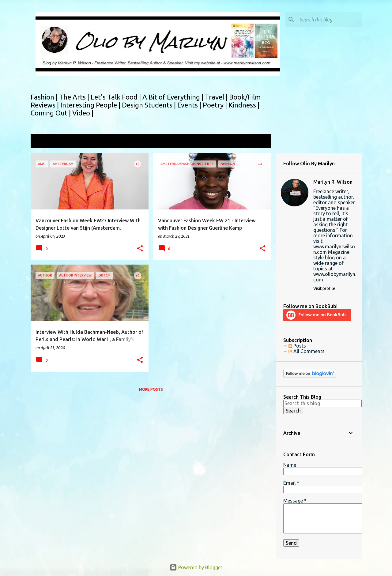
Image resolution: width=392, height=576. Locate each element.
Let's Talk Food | (117, 97)
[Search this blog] (330, 20)
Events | (190, 105)
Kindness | (244, 105)
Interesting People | (91, 105)
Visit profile (324, 288)
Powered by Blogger (196, 567)
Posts (297, 346)
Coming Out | (51, 113)
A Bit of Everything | (174, 97)
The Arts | (75, 97)
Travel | (217, 97)
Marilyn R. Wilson (333, 182)
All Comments (307, 351)
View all (258, 142)
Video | (83, 113)
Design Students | (150, 105)
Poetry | (216, 105)
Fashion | (45, 97)
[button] (140, 249)
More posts (151, 389)
